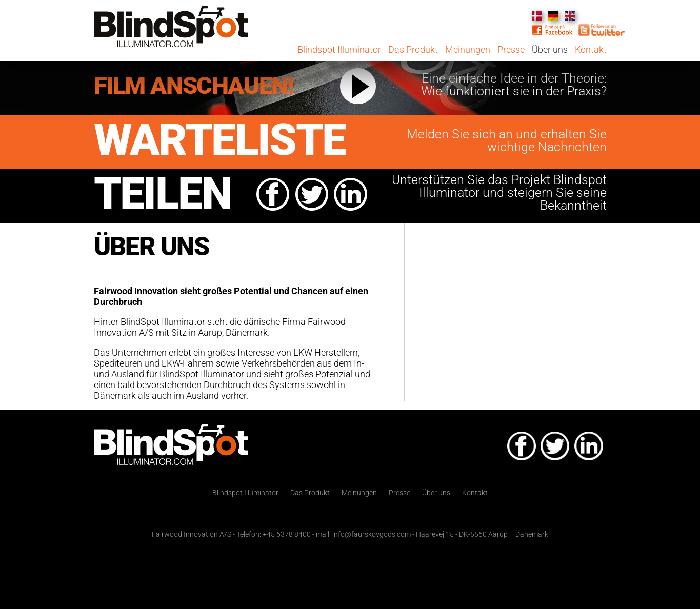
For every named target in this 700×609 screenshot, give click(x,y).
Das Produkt (414, 49)
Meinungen (468, 49)
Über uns (551, 49)
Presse (511, 49)
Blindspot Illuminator (339, 49)
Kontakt (591, 49)
